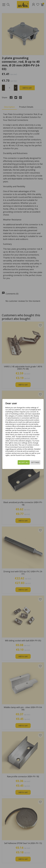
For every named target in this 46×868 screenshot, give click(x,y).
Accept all (24, 462)
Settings (35, 462)
